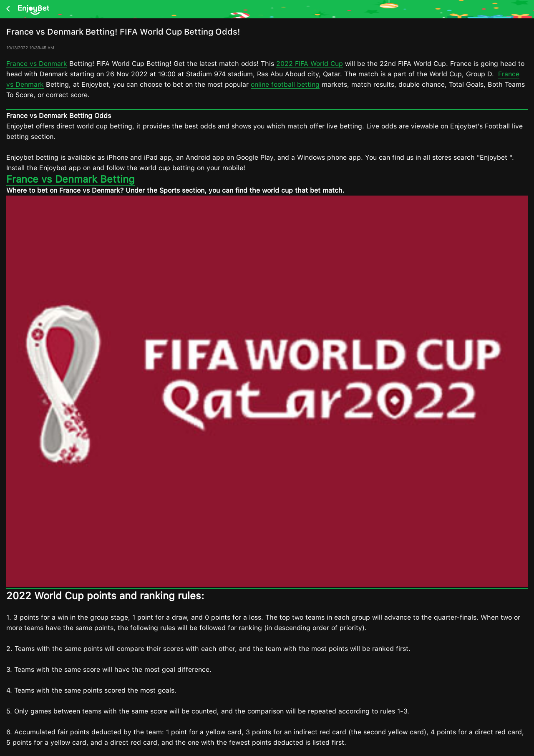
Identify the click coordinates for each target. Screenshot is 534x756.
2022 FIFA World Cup (310, 64)
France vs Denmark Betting (71, 179)
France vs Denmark (37, 64)
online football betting (285, 84)
